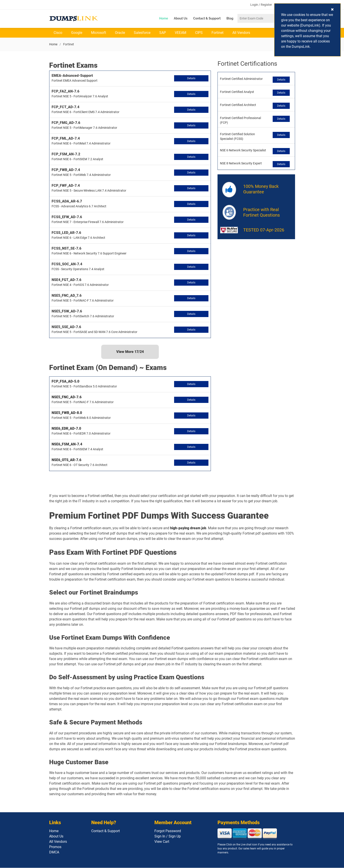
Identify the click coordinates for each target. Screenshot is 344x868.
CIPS (199, 33)
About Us (181, 18)
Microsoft (99, 33)
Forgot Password (168, 831)
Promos (55, 847)
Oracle (120, 33)
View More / (130, 352)
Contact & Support (207, 18)
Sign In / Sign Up (168, 836)
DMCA (54, 852)
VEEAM (181, 33)
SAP (163, 33)
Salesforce (142, 33)
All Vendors (241, 33)
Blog (230, 18)
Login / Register (261, 5)
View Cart (162, 842)
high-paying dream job (188, 528)
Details (191, 79)
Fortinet (218, 33)
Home (164, 18)
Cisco (58, 33)
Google (77, 33)
